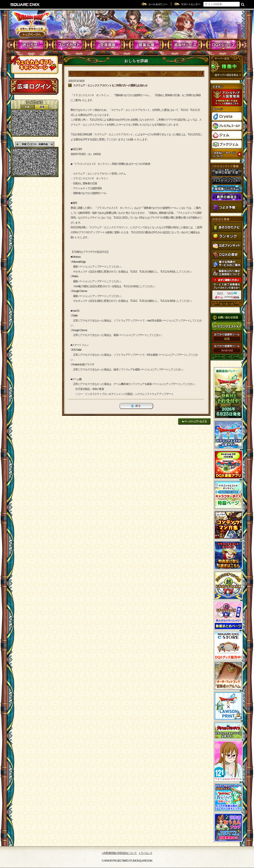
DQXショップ (223, 45)
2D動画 (27, 107)
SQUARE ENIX (25, 5)
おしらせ (31, 45)
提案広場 (146, 45)
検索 (243, 4)
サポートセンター (190, 4)
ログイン (34, 86)
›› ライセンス (145, 853)
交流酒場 (108, 45)
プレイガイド (69, 45)
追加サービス (185, 45)
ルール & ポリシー (158, 4)
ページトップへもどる (194, 421)
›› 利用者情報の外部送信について (120, 853)
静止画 (42, 107)
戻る (136, 406)
